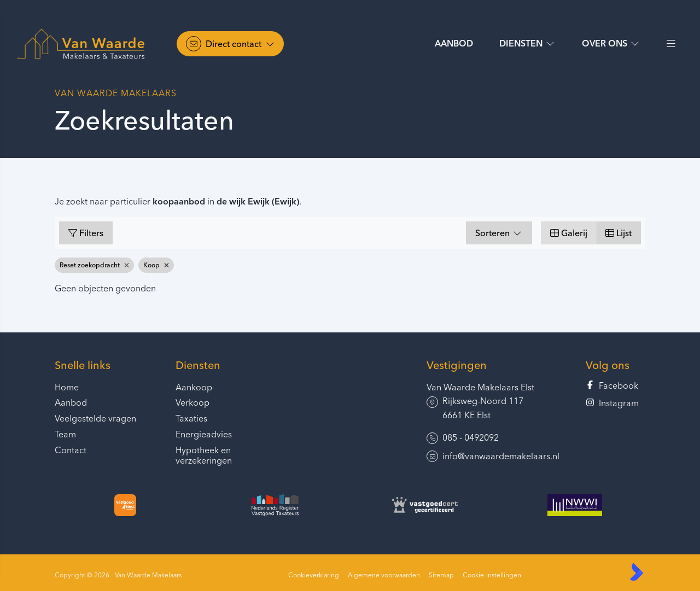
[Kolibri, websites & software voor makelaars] (637, 572)
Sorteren (499, 233)
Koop (156, 265)
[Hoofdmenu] (670, 44)
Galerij (569, 233)
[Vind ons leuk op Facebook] (616, 386)
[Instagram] (616, 403)
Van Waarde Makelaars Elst (480, 387)
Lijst (619, 233)
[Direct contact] (230, 44)
